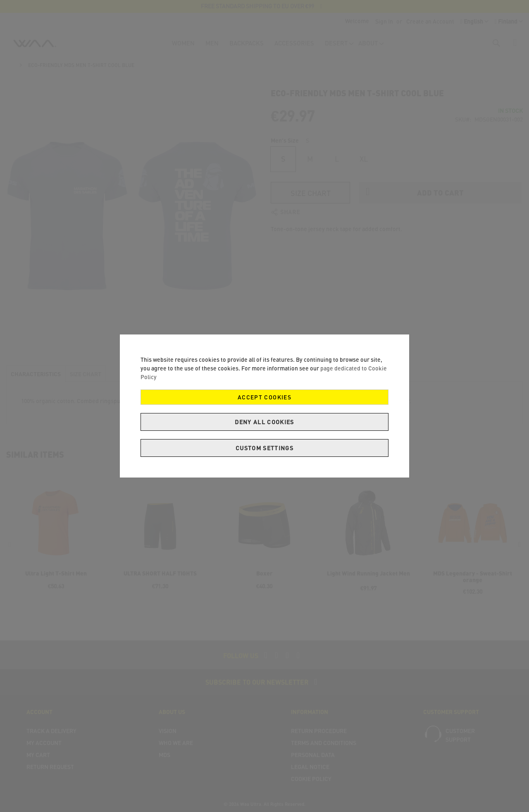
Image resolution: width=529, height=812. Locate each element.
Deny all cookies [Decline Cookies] (264, 422)
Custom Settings (264, 448)
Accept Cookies (264, 397)
